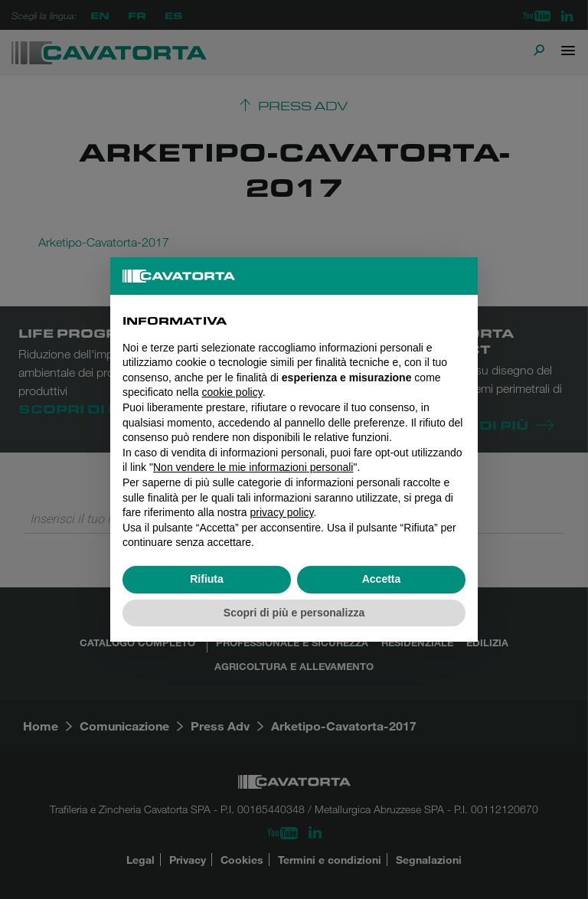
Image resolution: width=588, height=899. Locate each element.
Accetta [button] (382, 579)
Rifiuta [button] (207, 579)
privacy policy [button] (282, 512)
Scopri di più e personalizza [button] (294, 613)
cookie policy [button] (232, 392)
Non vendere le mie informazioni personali (253, 467)
